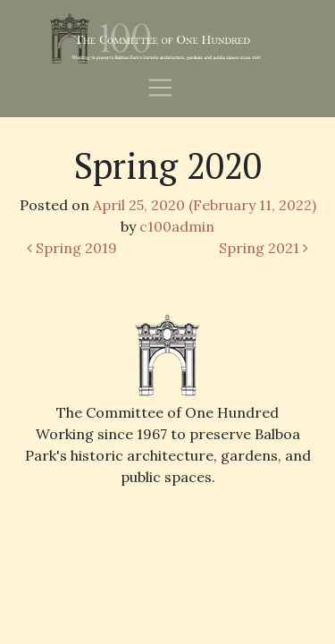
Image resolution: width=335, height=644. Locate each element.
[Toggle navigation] (160, 85)
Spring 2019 (72, 248)
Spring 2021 (264, 248)
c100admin (177, 226)
